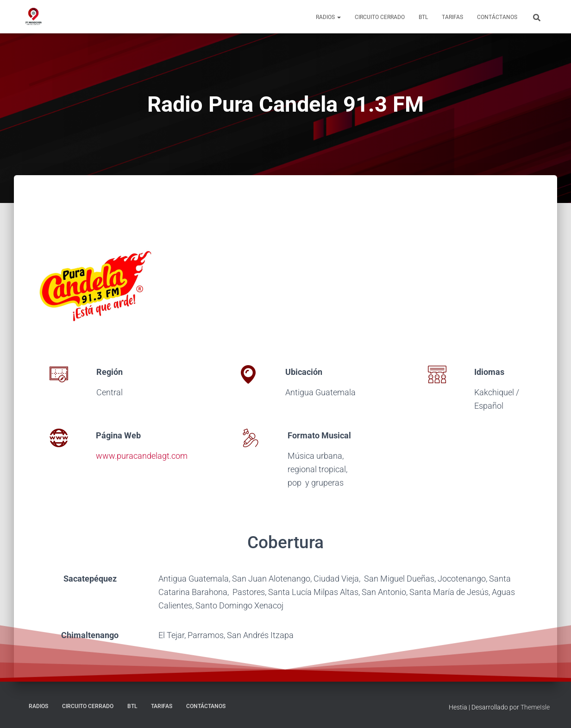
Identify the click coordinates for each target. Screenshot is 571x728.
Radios (328, 17)
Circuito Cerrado (380, 17)
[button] (339, 17)
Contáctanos (497, 17)
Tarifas (452, 17)
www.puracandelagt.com (142, 456)
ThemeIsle (535, 707)
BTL (423, 17)
